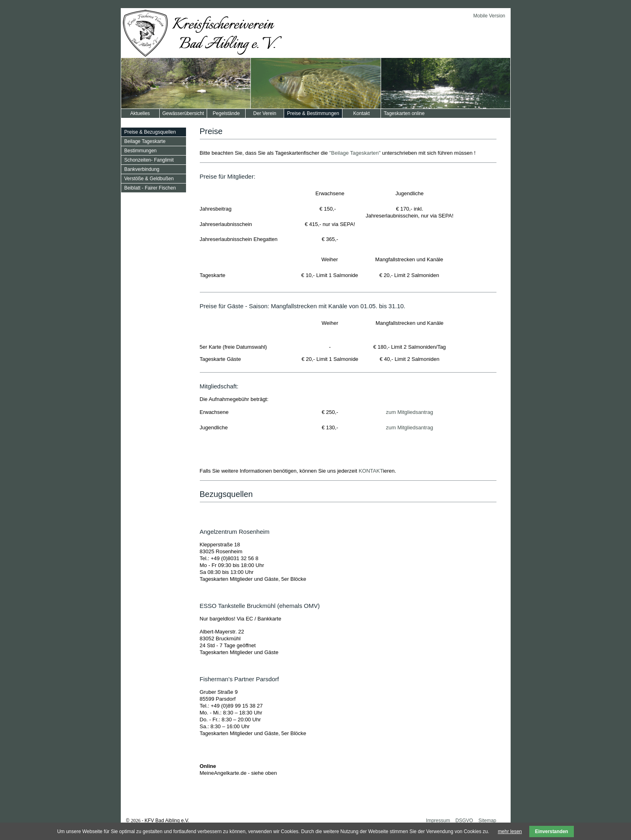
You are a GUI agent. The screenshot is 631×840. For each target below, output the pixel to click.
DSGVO (464, 821)
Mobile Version (489, 16)
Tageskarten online (404, 113)
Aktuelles (140, 113)
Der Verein (265, 113)
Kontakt (362, 113)
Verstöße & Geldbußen (149, 179)
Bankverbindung (142, 169)
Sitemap (487, 821)
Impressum (438, 821)
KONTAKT (371, 471)
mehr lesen (510, 831)
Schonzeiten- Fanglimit (149, 160)
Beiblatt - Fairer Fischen (150, 188)
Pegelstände (226, 113)
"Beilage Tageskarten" (355, 153)
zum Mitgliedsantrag (409, 412)
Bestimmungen (141, 151)
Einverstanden (552, 831)
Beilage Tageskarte (145, 141)
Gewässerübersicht (183, 113)
